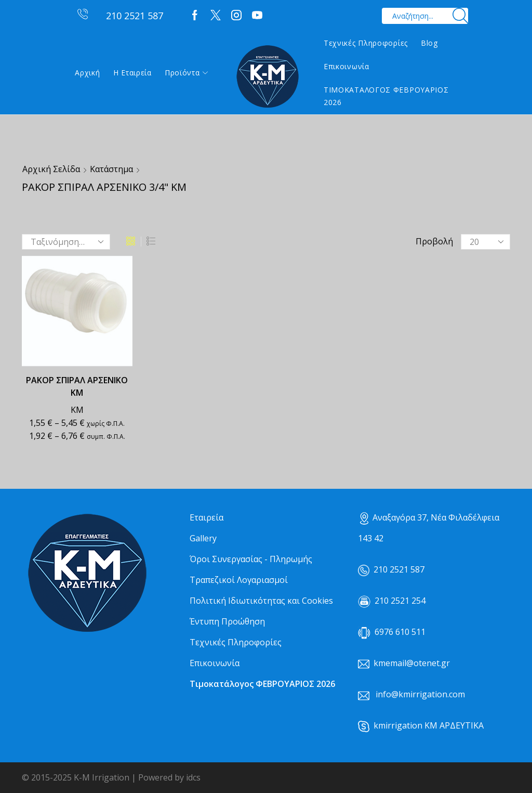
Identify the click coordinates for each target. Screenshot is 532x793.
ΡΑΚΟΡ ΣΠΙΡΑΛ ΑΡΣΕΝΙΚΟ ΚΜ (77, 386)
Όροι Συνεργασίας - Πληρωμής (251, 559)
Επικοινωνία (347, 66)
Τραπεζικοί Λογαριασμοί (239, 580)
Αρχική (87, 73)
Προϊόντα (186, 73)
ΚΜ (77, 410)
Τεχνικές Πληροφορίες (366, 43)
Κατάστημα (111, 169)
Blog (429, 43)
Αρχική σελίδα (51, 169)
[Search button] (460, 16)
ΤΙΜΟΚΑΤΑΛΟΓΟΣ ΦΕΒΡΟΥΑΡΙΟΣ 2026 (386, 96)
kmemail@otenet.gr (412, 663)
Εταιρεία (207, 517)
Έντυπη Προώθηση (227, 621)
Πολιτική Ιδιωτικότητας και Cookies (261, 601)
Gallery (203, 538)
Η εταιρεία (132, 73)
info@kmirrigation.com (420, 694)
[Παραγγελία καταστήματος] (66, 242)
